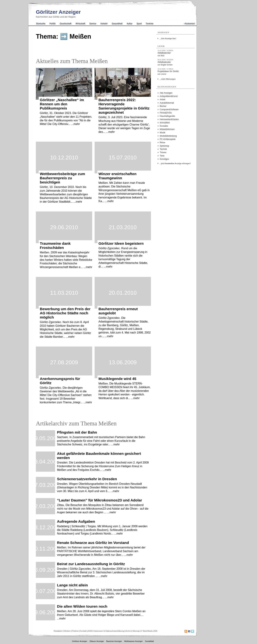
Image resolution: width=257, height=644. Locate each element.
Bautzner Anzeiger (114, 641)
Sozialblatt (149, 641)
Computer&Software (169, 109)
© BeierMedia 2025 (149, 631)
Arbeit (162, 100)
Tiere (162, 156)
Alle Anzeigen (166, 93)
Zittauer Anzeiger (97, 641)
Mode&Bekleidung (168, 136)
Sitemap (136, 631)
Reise (162, 143)
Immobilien (165, 123)
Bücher (163, 106)
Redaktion (58, 631)
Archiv (128, 631)
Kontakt (83, 631)
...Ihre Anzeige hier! (168, 38)
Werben (67, 631)
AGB (90, 631)
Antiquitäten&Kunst (169, 96)
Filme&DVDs (166, 113)
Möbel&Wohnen (167, 129)
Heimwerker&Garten (169, 119)
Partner (75, 631)
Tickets (163, 152)
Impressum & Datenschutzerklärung (109, 631)
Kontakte (164, 126)
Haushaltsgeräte (167, 116)
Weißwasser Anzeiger (133, 641)
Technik (163, 149)
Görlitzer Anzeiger (58, 12)
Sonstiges (164, 159)
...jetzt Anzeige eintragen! (175, 163)
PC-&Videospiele (168, 139)
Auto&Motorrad (167, 103)
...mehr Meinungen (168, 79)
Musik (162, 133)
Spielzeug (164, 146)
